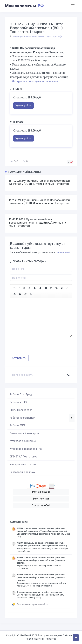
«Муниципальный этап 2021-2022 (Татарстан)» (38, 36)
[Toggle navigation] (73, 6)
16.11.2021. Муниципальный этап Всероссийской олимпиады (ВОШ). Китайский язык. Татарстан (39, 182)
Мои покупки (41, 499)
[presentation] (35, 347)
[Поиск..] (38, 375)
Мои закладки (41, 492)
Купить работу (24, 105)
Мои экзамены (24, 6)
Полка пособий (41, 506)
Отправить (19, 358)
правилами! (64, 252)
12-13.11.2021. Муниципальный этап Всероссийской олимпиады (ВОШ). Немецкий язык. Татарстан (37, 223)
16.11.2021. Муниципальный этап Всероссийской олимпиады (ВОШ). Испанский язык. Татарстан (39, 202)
